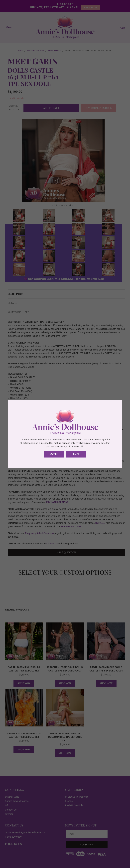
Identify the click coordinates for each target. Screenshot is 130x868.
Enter (54, 454)
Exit (76, 454)
